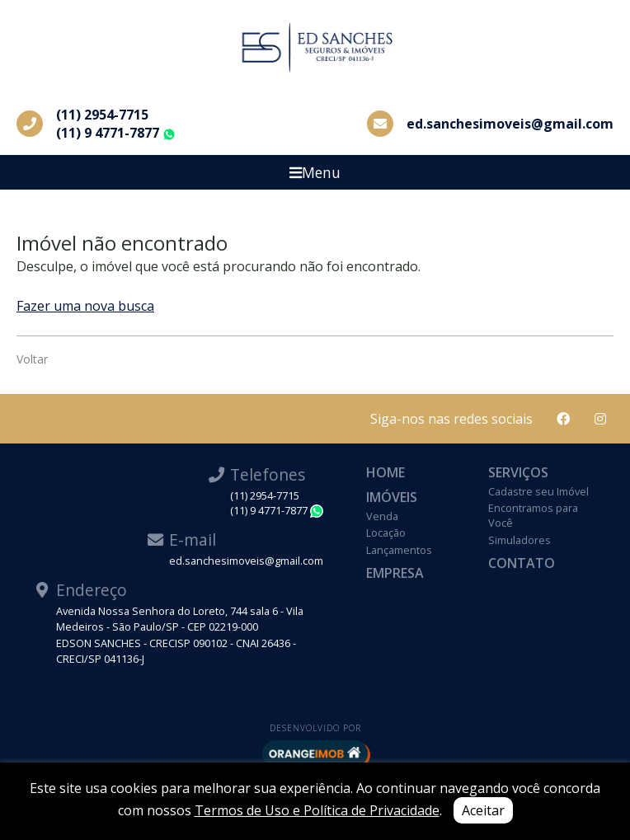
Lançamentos (399, 550)
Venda (382, 516)
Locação (386, 533)
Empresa (395, 573)
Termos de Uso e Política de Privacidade (317, 810)
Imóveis (392, 497)
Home (386, 472)
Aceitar (483, 810)
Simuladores (520, 540)
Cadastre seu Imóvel (538, 491)
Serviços (518, 472)
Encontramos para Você (533, 515)
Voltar (32, 359)
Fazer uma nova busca (85, 306)
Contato (522, 563)
